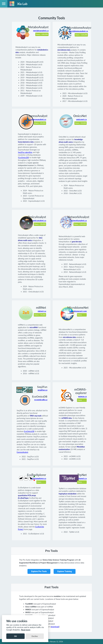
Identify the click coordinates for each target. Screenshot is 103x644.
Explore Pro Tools (39, 571)
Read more (26, 630)
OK (15, 636)
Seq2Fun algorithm (25, 152)
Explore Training (64, 571)
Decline (35, 636)
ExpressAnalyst (22, 452)
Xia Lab (22, 4)
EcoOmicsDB (24, 158)
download (55, 627)
